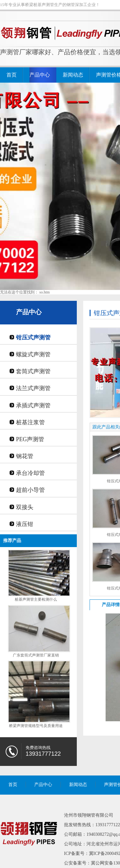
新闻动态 (73, 75)
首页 (12, 75)
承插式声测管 (33, 405)
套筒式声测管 (33, 371)
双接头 (25, 507)
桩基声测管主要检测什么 (36, 599)
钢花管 (25, 456)
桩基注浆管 (30, 422)
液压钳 (25, 524)
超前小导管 (30, 490)
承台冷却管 (30, 473)
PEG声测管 (30, 439)
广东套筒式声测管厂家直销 (36, 655)
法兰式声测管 (33, 388)
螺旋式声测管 (33, 354)
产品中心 (40, 75)
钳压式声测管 (33, 338)
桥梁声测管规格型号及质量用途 (36, 726)
